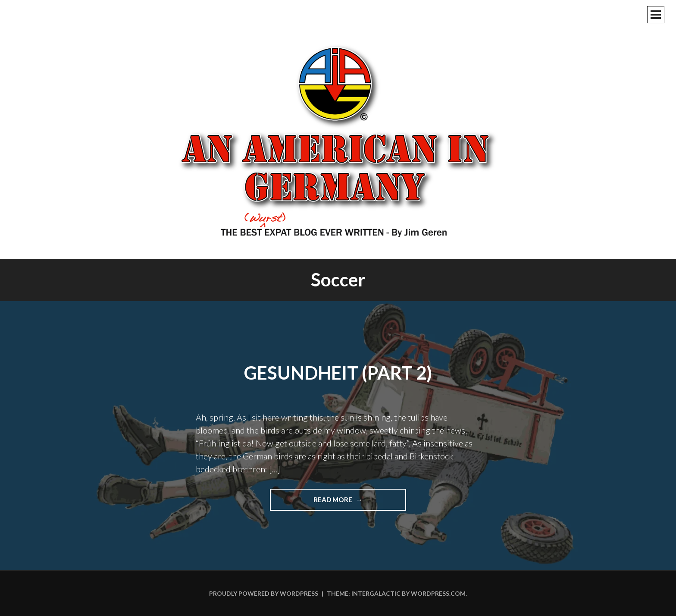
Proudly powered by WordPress (264, 593)
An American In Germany (338, 140)
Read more (356, 503)
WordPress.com (438, 593)
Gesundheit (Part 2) (338, 373)
